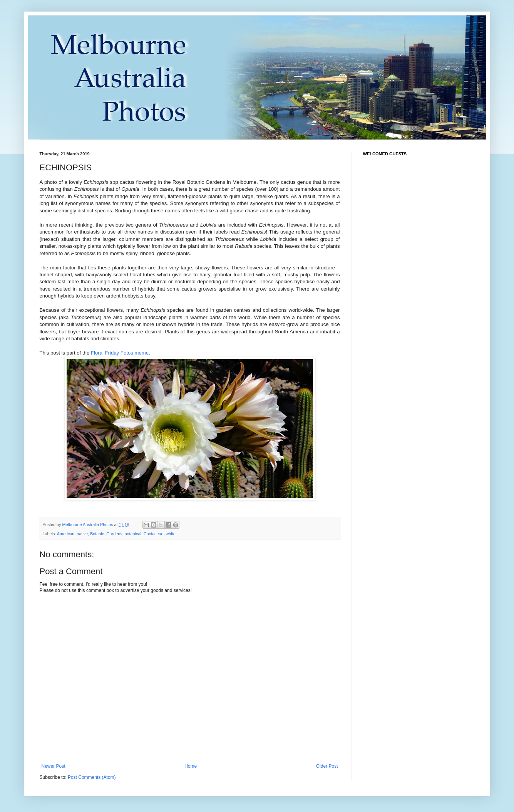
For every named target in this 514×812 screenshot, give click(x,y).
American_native (72, 534)
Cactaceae (154, 534)
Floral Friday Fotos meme (120, 353)
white (170, 534)
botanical (133, 534)
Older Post (327, 766)
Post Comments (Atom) (92, 777)
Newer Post (54, 766)
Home (191, 766)
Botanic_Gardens (106, 534)
